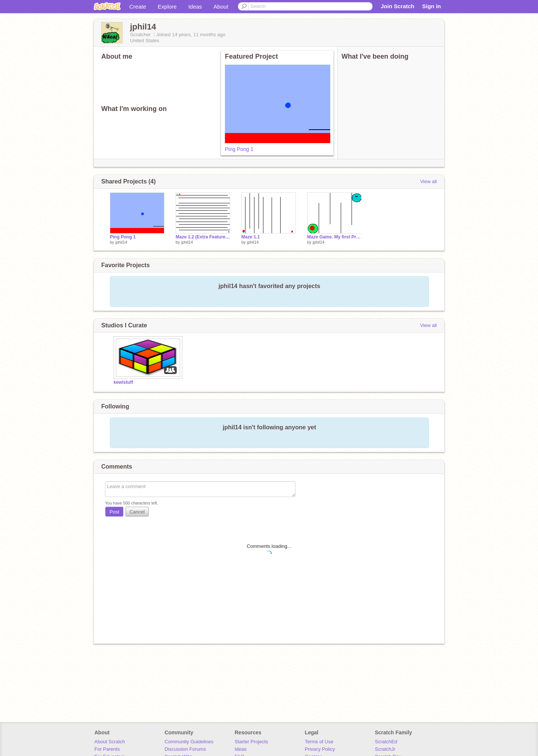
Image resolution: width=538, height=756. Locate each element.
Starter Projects (251, 742)
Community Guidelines (189, 742)
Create (138, 7)
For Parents (107, 749)
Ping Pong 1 (239, 149)
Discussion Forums (185, 749)
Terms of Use (319, 742)
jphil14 (121, 242)
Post (114, 512)
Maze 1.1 (251, 237)
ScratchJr (385, 749)
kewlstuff (123, 382)
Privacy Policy (320, 749)
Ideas (195, 7)
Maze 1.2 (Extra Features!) (203, 237)
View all (428, 181)
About (221, 7)
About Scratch (110, 742)
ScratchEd (386, 742)
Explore (167, 7)
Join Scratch (398, 6)
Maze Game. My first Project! (334, 237)
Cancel (137, 512)
